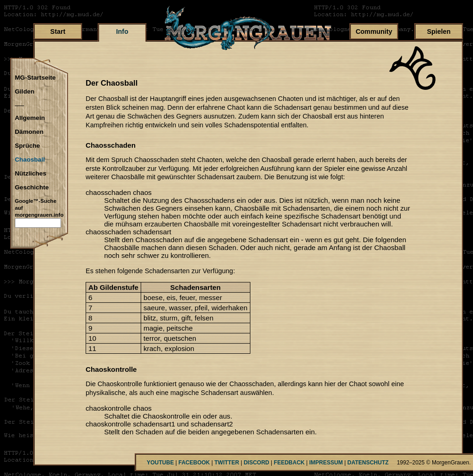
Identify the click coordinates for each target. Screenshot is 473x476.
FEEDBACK (289, 463)
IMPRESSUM (326, 463)
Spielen (439, 31)
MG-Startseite (35, 78)
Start (58, 31)
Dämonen (29, 132)
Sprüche (27, 146)
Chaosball (30, 160)
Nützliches (31, 174)
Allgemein (30, 118)
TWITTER (227, 463)
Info (122, 31)
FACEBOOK (194, 463)
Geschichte (32, 188)
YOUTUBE (160, 463)
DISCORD (256, 463)
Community (374, 31)
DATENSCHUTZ (368, 463)
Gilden (25, 92)
